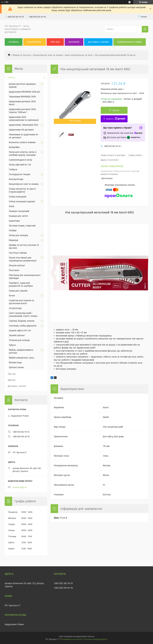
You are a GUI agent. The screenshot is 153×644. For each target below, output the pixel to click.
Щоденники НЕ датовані (21, 130)
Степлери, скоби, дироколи (23, 326)
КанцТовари (34, 42)
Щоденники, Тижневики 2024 (24, 125)
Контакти (74, 42)
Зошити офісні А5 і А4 (20, 331)
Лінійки (13, 231)
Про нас (55, 42)
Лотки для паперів (18, 235)
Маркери (13, 240)
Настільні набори (18, 253)
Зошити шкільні (17, 335)
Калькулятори (16, 179)
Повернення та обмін (130, 42)
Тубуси (12, 345)
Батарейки (14, 147)
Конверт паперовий (19, 211)
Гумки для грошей (18, 291)
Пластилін (14, 270)
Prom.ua (91, 637)
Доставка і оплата (98, 42)
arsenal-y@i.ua (20, 487)
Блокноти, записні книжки (22, 142)
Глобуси (13, 170)
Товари (11, 77)
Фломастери (15, 363)
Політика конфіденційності (96, 639)
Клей (11, 206)
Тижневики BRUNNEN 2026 (22, 97)
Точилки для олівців (19, 340)
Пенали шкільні (17, 266)
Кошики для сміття (18, 216)
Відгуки (12, 380)
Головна (14, 42)
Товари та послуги (22, 55)
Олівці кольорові (18, 197)
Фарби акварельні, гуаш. (22, 358)
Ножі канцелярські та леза (79, 55)
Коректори (14, 221)
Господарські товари (20, 174)
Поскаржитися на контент (71, 639)
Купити (116, 110)
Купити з (116, 119)
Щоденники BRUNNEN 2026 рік (24, 92)
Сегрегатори (15, 308)
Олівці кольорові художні (22, 202)
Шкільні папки (16, 367)
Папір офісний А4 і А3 (20, 165)
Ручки (12, 296)
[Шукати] (145, 29)
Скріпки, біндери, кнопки (22, 321)
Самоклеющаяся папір (21, 160)
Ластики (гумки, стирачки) (22, 226)
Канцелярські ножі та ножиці (48, 55)
